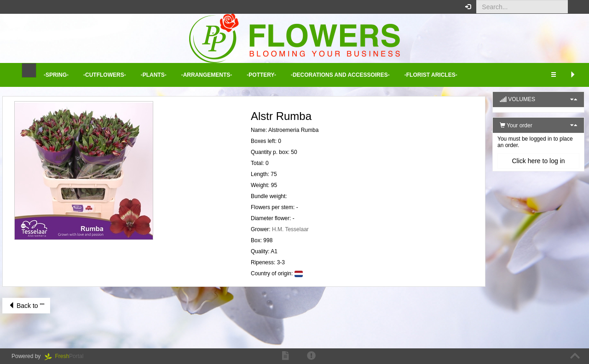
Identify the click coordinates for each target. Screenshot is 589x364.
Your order (516, 125)
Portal (67, 356)
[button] (575, 7)
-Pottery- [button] (261, 75)
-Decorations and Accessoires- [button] (340, 75)
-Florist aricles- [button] (431, 75)
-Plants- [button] (154, 75)
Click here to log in (538, 161)
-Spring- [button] (56, 75)
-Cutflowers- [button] (105, 75)
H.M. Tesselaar (290, 229)
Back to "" (26, 306)
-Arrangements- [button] (207, 75)
